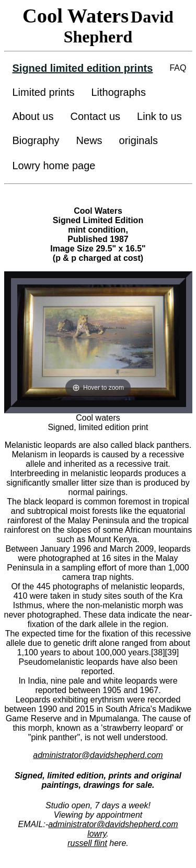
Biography (36, 140)
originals (139, 140)
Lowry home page (54, 166)
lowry (97, 834)
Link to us (159, 116)
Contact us (95, 116)
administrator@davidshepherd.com (98, 755)
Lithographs (118, 92)
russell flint (87, 843)
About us (33, 116)
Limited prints (44, 92)
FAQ (178, 68)
